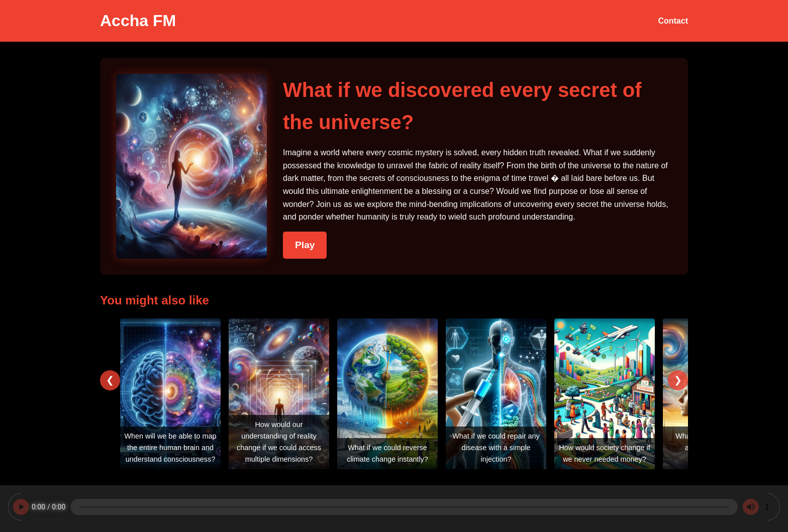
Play (305, 245)
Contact (673, 21)
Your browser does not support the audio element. (394, 507)
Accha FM (138, 21)
